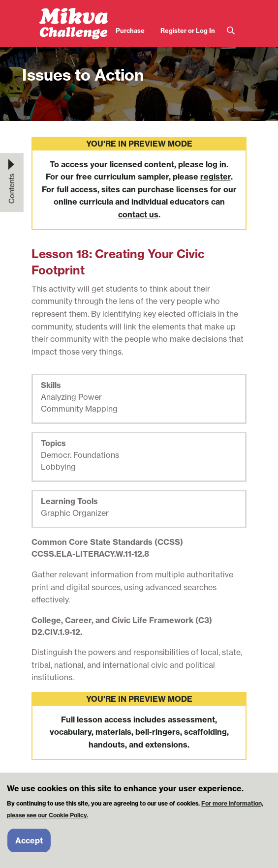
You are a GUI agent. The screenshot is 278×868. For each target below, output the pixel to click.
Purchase (130, 30)
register (216, 177)
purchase (156, 189)
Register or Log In (188, 30)
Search (231, 31)
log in (216, 164)
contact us (138, 214)
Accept (29, 842)
